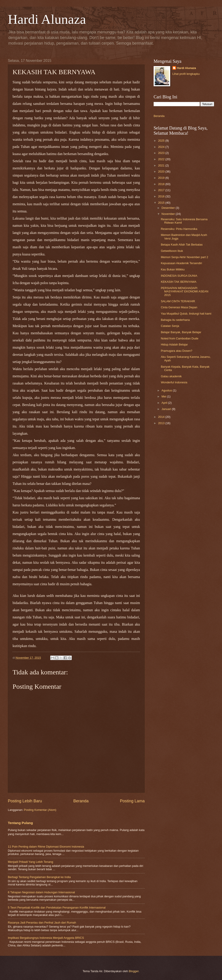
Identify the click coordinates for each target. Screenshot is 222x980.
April (165, 403)
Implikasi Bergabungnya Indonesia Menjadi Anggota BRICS (46, 938)
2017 (162, 190)
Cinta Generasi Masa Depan (179, 307)
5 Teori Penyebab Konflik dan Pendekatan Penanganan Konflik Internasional (57, 908)
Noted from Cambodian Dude (180, 338)
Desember (169, 208)
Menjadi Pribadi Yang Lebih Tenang (30, 862)
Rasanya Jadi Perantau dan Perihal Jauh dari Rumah (42, 923)
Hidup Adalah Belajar (174, 344)
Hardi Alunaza (47, 19)
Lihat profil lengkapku (186, 74)
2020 (162, 172)
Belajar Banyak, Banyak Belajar (181, 332)
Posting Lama (132, 801)
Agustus (167, 390)
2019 (162, 178)
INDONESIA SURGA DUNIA (179, 276)
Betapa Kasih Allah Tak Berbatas (182, 245)
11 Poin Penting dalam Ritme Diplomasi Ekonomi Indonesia (46, 847)
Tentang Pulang (20, 823)
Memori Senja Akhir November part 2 (184, 257)
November (169, 214)
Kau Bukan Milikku (173, 269)
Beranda (81, 801)
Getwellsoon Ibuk (172, 251)
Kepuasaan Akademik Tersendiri (181, 263)
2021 (162, 165)
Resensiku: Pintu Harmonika (179, 229)
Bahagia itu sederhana (175, 320)
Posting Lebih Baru (25, 801)
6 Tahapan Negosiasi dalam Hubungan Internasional (41, 892)
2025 (162, 141)
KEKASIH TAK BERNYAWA (179, 282)
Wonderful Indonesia (174, 382)
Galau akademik (171, 376)
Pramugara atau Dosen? (176, 351)
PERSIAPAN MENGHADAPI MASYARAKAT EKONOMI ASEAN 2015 (185, 291)
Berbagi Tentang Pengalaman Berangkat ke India (39, 877)
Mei (164, 396)
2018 (162, 184)
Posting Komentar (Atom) (40, 810)
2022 (162, 159)
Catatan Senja (170, 326)
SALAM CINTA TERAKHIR (178, 301)
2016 (162, 196)
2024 (162, 147)
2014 (162, 417)
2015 (162, 203)
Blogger (134, 971)
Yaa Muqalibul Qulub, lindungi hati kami (186, 314)
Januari (167, 409)
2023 (162, 153)
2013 (162, 423)
